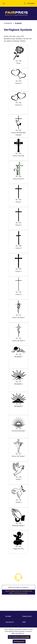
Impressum (10, 622)
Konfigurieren (19, 641)
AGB (24, 622)
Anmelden (31, 3)
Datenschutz (27, 616)
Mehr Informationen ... (19, 633)
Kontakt (8, 616)
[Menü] (4, 3)
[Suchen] (25, 3)
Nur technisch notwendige (19, 637)
